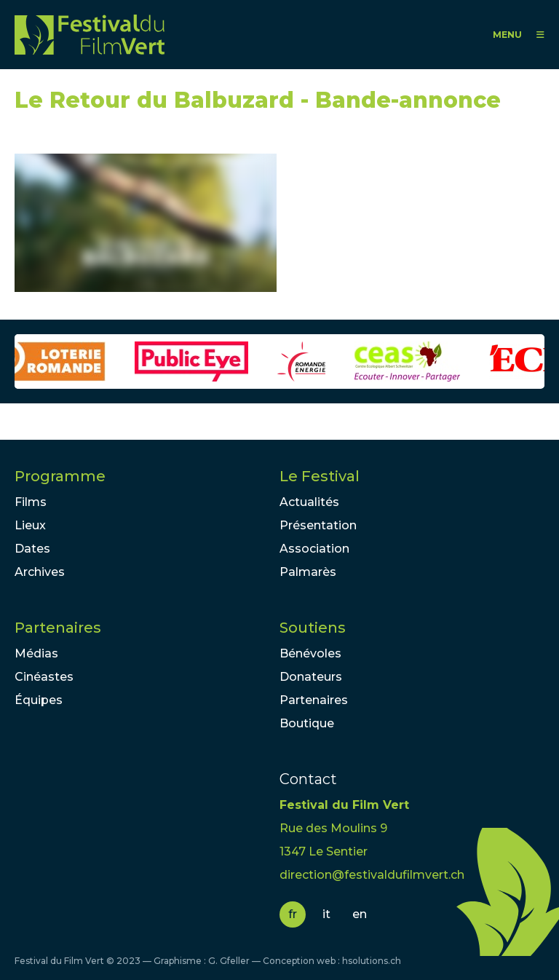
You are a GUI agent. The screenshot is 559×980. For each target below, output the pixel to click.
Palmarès (308, 572)
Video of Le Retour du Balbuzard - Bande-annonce (146, 223)
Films (31, 502)
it (326, 914)
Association (314, 549)
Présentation (318, 525)
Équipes (39, 700)
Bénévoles (310, 653)
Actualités (309, 502)
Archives (40, 572)
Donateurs (311, 677)
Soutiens (313, 628)
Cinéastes (44, 677)
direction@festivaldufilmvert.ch (372, 875)
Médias (36, 653)
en (360, 914)
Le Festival (320, 476)
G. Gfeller (229, 961)
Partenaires (58, 628)
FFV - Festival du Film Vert (90, 35)
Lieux (30, 525)
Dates (32, 549)
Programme (60, 476)
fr (293, 914)
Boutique (307, 723)
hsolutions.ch (372, 961)
